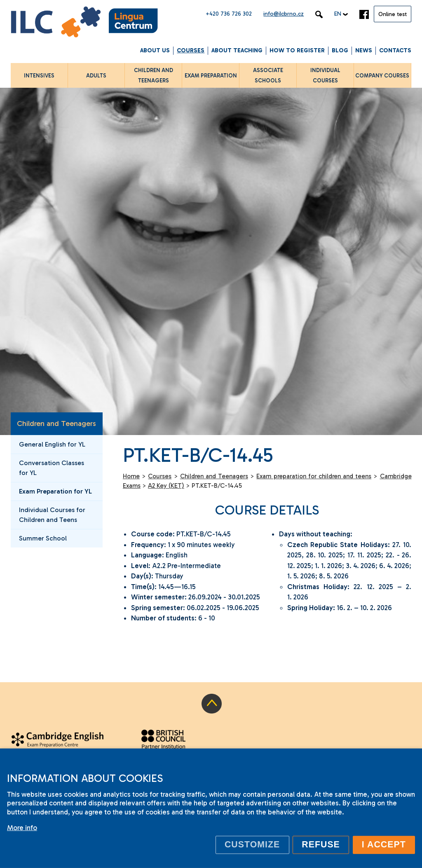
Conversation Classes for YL (52, 468)
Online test (393, 14)
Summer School (43, 538)
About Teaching (237, 50)
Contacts (395, 50)
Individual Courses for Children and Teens (52, 515)
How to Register (297, 50)
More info (22, 828)
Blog (340, 50)
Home (131, 476)
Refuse (321, 845)
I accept (384, 845)
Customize (252, 845)
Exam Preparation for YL (55, 491)
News (364, 50)
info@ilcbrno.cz (284, 14)
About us (155, 50)
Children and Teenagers (56, 423)
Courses (191, 50)
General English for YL (52, 444)
